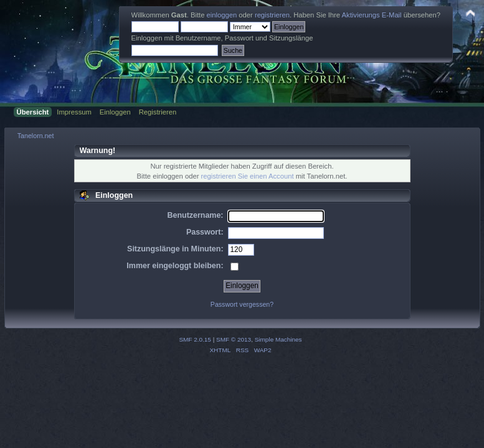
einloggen (222, 15)
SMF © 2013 (234, 339)
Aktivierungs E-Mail (372, 15)
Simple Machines (278, 339)
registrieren (272, 15)
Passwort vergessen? (242, 304)
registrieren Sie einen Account (248, 176)
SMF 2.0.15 (195, 339)
